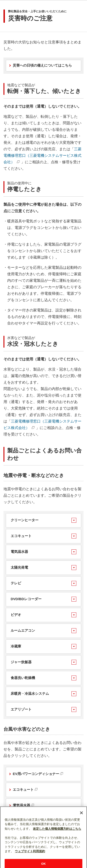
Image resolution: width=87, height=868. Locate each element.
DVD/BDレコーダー (26, 599)
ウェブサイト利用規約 (30, 857)
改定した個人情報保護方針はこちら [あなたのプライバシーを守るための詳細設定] (57, 834)
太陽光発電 (19, 567)
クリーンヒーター (25, 520)
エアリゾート (21, 709)
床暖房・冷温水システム (30, 693)
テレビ (16, 583)
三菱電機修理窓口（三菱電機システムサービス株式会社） (42, 155)
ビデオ (16, 615)
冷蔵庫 (16, 646)
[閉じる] (81, 818)
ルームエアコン (23, 630)
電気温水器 (19, 552)
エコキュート (21, 536)
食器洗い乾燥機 (23, 678)
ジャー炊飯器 (21, 662)
